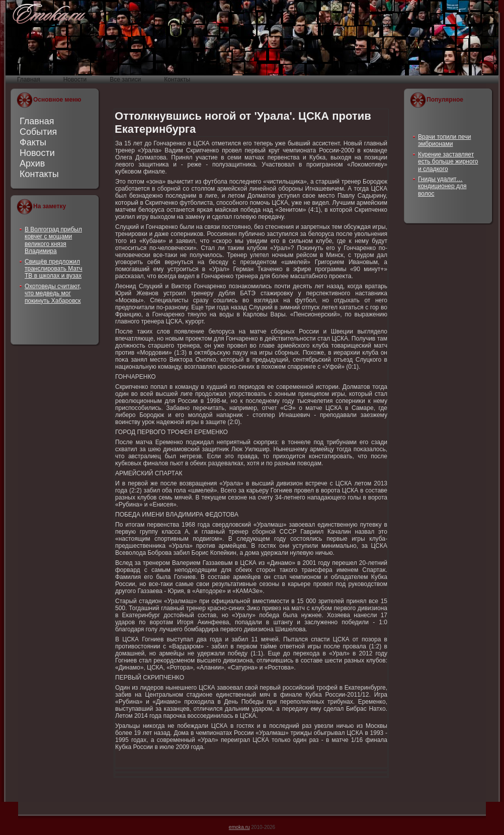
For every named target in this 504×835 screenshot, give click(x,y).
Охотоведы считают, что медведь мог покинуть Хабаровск (53, 294)
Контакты (39, 174)
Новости (37, 153)
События (38, 132)
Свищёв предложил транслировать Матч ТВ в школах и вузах (54, 269)
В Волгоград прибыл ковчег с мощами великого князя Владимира (53, 240)
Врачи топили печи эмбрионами (444, 140)
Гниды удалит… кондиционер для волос (442, 186)
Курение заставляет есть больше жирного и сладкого (448, 162)
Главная (37, 121)
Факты (33, 142)
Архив (32, 163)
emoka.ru (239, 827)
